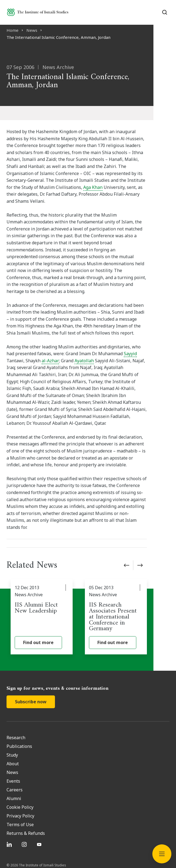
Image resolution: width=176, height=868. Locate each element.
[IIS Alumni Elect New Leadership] (47, 575)
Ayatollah (49, 333)
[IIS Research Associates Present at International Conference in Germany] (133, 575)
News (32, 30)
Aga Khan (60, 180)
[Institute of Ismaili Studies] (38, 12)
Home (13, 30)
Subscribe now (31, 660)
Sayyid (122, 326)
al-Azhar (15, 333)
